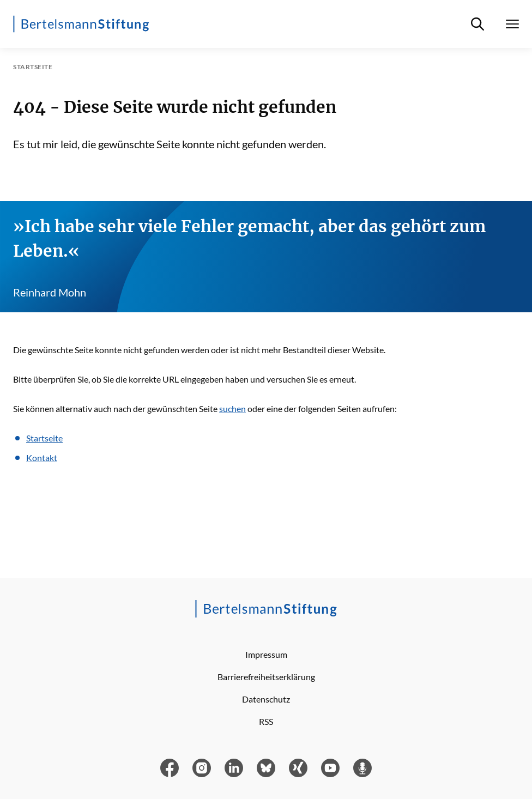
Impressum (266, 654)
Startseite (44, 438)
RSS (266, 721)
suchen (232, 408)
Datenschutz (266, 699)
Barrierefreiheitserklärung (266, 677)
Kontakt (42, 458)
